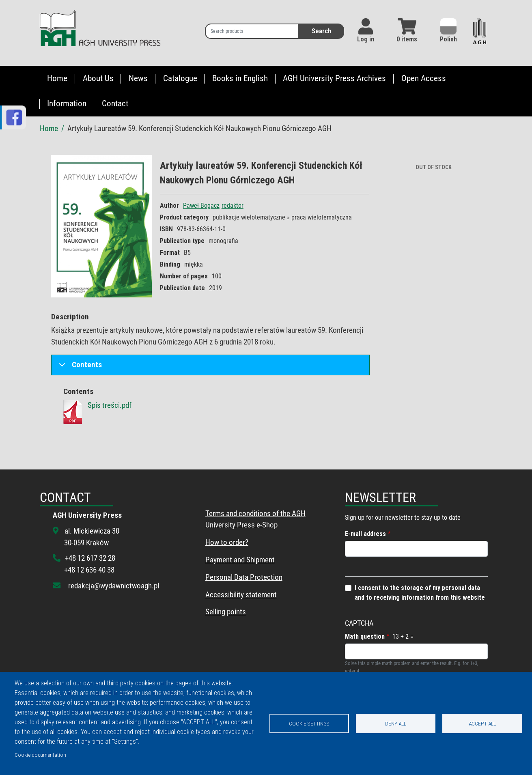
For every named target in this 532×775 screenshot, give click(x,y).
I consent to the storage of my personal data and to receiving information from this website (420, 593)
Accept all (482, 723)
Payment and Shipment (240, 560)
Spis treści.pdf (110, 405)
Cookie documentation (40, 755)
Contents (79, 367)
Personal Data (227, 577)
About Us (98, 78)
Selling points (226, 612)
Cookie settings (309, 723)
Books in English (240, 78)
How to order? (227, 542)
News (138, 78)
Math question (365, 636)
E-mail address (365, 534)
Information (67, 103)
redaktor (233, 206)
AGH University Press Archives (334, 78)
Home (57, 78)
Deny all (396, 723)
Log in (366, 39)
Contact (115, 103)
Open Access (424, 78)
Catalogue (180, 78)
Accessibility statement (241, 595)
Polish (448, 31)
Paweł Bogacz (201, 206)
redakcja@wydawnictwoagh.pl (114, 586)
